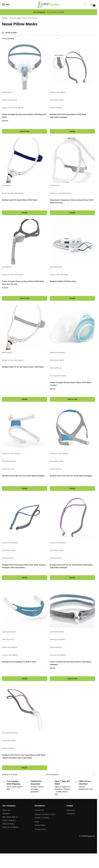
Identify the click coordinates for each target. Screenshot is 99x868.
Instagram (71, 814)
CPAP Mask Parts (57, 100)
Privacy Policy (40, 829)
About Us (6, 810)
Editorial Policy (9, 824)
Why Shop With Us (10, 817)
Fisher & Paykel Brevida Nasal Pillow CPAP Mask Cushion (70, 384)
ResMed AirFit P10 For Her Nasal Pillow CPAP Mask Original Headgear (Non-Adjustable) (24, 756)
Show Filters (9, 33)
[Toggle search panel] (86, 5)
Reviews (6, 814)
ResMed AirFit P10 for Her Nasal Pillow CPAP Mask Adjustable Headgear (71, 566)
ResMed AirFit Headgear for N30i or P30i (19, 662)
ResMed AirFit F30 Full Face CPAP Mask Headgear (71, 476)
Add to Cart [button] (25, 131)
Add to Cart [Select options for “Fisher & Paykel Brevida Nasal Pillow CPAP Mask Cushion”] (73, 399)
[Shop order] (30, 39)
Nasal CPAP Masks (10, 100)
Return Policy (40, 825)
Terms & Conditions (10, 827)
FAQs (37, 822)
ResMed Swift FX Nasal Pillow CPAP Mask (20, 200)
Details (73, 131)
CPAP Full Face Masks (11, 454)
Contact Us (39, 810)
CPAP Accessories (58, 353)
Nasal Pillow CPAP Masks (13, 108)
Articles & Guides (42, 818)
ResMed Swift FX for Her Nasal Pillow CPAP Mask (23, 367)
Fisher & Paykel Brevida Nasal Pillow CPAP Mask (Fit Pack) (24, 116)
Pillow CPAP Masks (58, 92)
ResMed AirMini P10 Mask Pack (63, 281)
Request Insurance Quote (45, 814)
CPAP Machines (56, 267)
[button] (92, 6)
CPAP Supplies (56, 108)
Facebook (71, 810)
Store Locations (9, 820)
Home (4, 18)
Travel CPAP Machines (59, 275)
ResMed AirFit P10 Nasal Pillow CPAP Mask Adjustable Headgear (68, 116)
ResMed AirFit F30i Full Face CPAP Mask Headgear (23, 476)
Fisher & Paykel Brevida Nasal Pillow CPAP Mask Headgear (70, 663)
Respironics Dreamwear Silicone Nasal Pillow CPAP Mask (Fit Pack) (72, 201)
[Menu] (6, 5)
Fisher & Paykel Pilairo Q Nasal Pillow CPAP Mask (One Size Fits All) (23, 283)
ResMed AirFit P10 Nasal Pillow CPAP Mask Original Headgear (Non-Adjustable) (24, 566)
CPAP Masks (7, 92)
